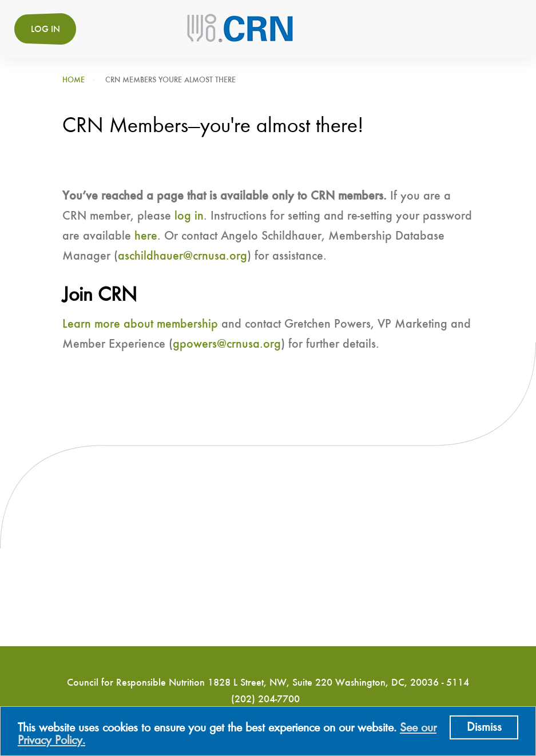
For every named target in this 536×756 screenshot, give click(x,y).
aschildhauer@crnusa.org (182, 256)
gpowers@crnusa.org (227, 344)
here (146, 236)
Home (74, 80)
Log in (45, 30)
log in (189, 216)
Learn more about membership (140, 324)
